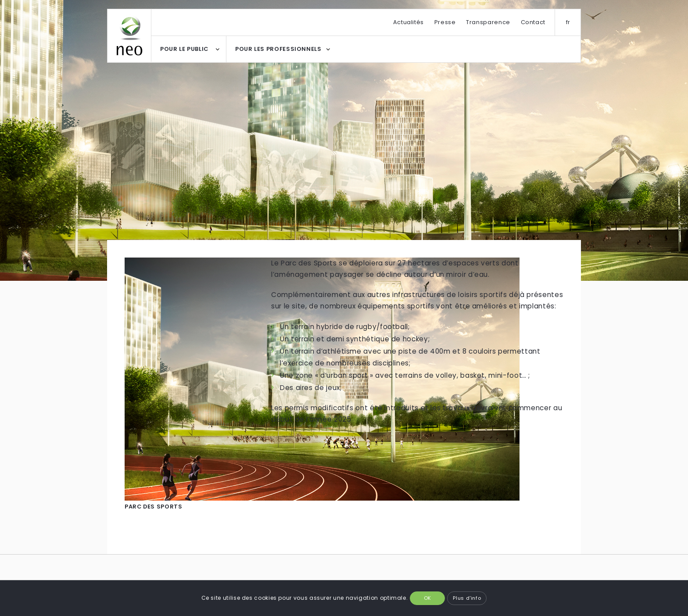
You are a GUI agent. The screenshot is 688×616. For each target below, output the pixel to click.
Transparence (488, 22)
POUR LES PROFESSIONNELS (278, 49)
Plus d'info (467, 598)
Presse (445, 22)
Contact (533, 22)
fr (568, 22)
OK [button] (428, 598)
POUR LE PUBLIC (184, 49)
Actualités (408, 22)
